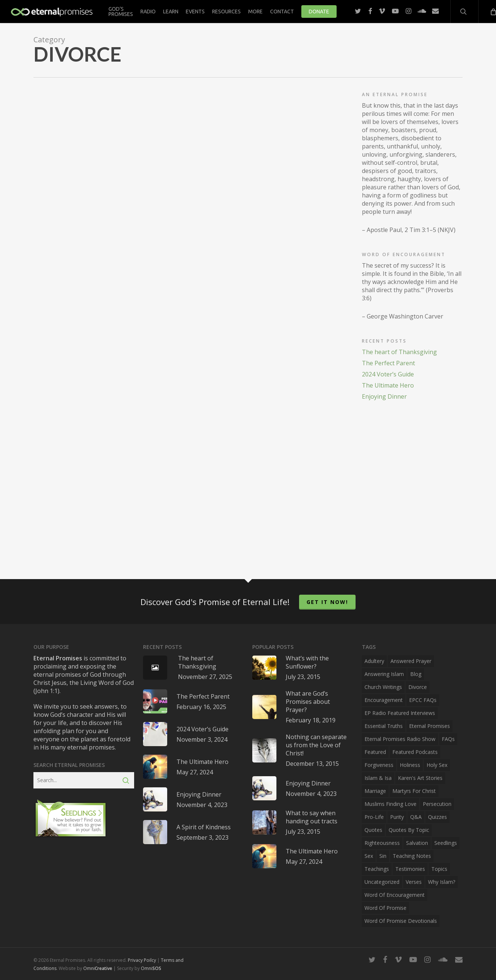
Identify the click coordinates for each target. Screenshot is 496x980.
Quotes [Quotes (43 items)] (373, 830)
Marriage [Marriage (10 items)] (375, 791)
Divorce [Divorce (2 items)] (418, 687)
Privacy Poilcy (142, 960)
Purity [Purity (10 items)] (397, 817)
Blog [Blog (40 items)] (416, 674)
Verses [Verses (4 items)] (414, 882)
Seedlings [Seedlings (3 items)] (446, 843)
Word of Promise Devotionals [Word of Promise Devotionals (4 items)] (401, 921)
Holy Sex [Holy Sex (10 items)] (437, 765)
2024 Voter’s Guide (388, 374)
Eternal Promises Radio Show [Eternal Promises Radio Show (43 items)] (400, 739)
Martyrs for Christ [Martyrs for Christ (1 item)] (414, 791)
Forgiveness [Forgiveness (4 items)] (379, 765)
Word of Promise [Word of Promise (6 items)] (385, 908)
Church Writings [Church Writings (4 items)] (383, 687)
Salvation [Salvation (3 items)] (417, 843)
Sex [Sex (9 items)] (369, 856)
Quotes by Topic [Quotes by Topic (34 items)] (409, 830)
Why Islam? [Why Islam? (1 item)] (442, 882)
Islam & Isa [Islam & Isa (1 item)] (378, 778)
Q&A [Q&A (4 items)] (416, 817)
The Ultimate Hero (388, 385)
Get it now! (327, 602)
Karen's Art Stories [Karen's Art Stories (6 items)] (420, 778)
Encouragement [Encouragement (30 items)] (384, 700)
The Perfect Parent (388, 363)
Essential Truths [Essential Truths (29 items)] (384, 726)
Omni (98, 968)
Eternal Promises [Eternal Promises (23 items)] (429, 726)
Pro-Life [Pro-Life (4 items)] (374, 817)
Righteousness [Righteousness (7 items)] (382, 843)
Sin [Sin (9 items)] (383, 856)
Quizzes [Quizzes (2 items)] (437, 817)
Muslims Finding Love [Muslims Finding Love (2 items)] (390, 804)
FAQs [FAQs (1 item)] (448, 739)
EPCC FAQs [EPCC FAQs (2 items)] (423, 700)
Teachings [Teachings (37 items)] (377, 869)
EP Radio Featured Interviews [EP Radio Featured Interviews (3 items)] (400, 713)
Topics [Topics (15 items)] (439, 869)
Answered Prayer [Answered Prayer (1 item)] (411, 661)
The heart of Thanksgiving (399, 352)
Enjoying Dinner (384, 396)
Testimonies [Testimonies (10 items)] (410, 869)
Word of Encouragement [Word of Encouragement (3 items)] (395, 895)
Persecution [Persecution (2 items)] (437, 804)
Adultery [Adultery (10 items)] (374, 661)
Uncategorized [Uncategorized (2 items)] (382, 882)
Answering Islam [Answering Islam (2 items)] (384, 674)
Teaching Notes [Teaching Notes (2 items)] (412, 856)
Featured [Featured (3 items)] (375, 752)
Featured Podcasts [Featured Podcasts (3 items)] (415, 752)
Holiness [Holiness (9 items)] (410, 765)
